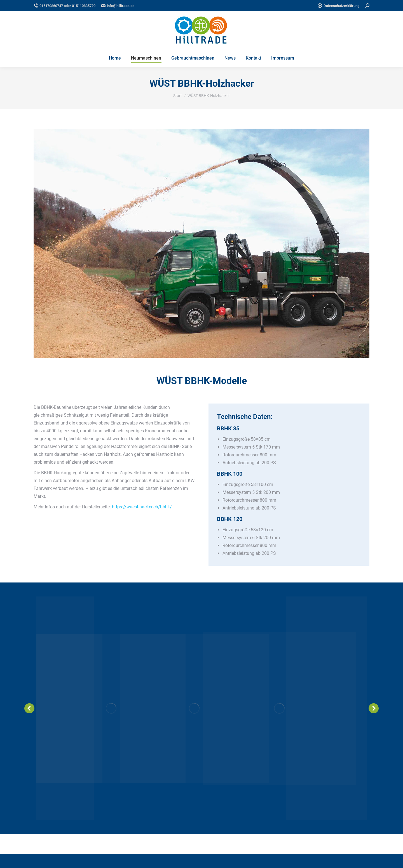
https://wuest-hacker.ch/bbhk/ (142, 507)
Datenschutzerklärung (338, 6)
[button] (29, 708)
